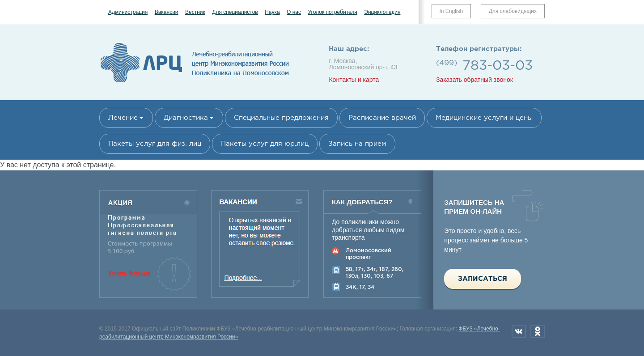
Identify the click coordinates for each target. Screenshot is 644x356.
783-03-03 (498, 66)
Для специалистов (235, 12)
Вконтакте (519, 331)
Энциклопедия (382, 12)
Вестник (195, 12)
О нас (294, 12)
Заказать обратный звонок (475, 80)
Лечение (123, 118)
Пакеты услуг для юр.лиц (265, 144)
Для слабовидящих (513, 11)
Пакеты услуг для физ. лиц (155, 144)
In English (451, 11)
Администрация (128, 12)
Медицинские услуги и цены (484, 118)
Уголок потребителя (332, 12)
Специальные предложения (281, 118)
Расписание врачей (382, 118)
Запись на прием (357, 144)
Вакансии (167, 12)
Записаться (483, 279)
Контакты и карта (354, 80)
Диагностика (186, 118)
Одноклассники (538, 331)
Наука (272, 12)
